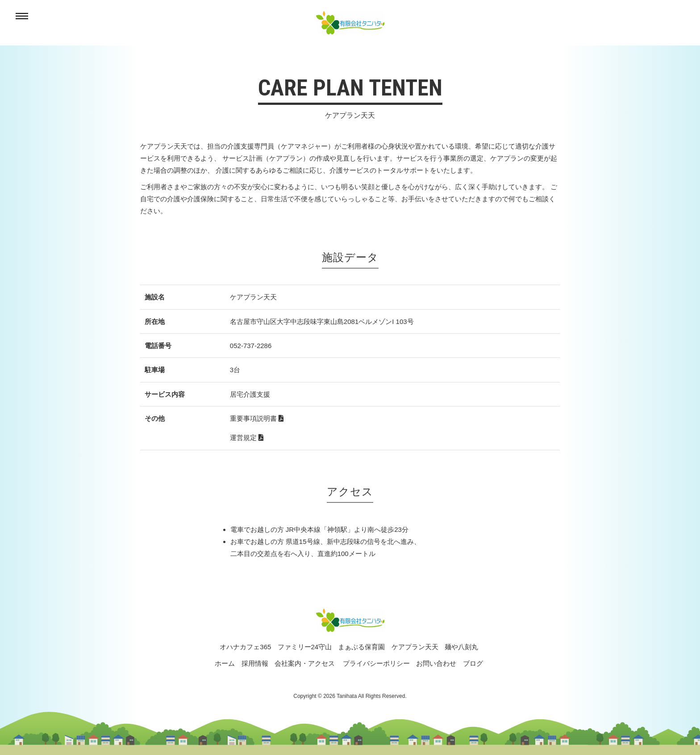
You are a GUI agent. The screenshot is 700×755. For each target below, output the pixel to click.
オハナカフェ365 (245, 647)
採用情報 (255, 663)
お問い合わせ (436, 663)
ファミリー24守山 (305, 647)
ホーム (225, 663)
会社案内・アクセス (305, 663)
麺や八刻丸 (461, 647)
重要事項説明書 (257, 418)
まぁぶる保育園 (361, 647)
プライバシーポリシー (376, 663)
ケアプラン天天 (415, 647)
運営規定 (247, 438)
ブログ (473, 663)
